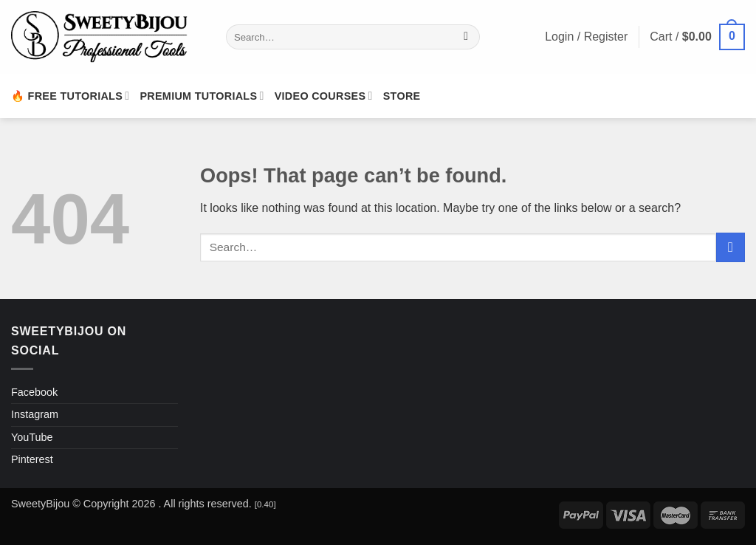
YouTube (32, 437)
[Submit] (466, 37)
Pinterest (32, 459)
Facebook (34, 392)
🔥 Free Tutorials (70, 96)
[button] (697, 37)
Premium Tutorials (202, 96)
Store (402, 96)
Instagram (35, 414)
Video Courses (324, 96)
